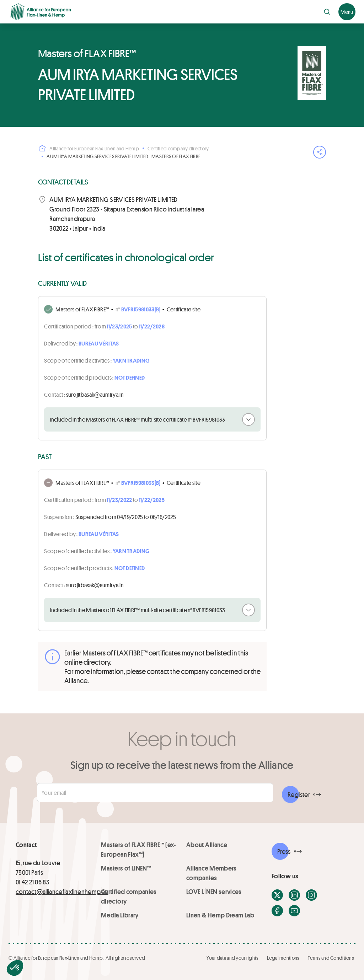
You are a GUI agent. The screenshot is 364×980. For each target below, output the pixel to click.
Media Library (120, 915)
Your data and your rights (232, 958)
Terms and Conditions (331, 958)
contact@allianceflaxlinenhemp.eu (62, 891)
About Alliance (207, 845)
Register (299, 794)
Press (284, 851)
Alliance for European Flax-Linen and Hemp (88, 148)
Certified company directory (178, 148)
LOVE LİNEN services (214, 891)
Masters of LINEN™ (126, 868)
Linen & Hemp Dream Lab (220, 915)
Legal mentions (283, 958)
